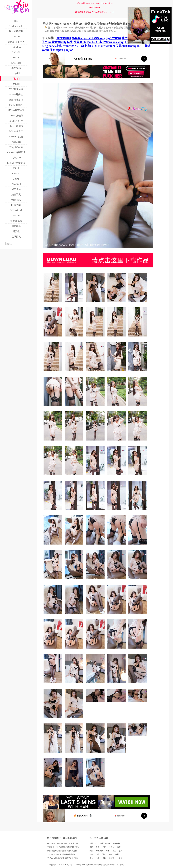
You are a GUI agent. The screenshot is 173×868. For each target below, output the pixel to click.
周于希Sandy (97, 38)
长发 (91, 847)
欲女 (91, 858)
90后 (47, 31)
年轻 (104, 847)
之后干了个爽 (105, 843)
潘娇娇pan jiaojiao (61, 50)
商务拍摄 (116, 843)
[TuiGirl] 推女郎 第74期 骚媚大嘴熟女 (61, 854)
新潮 (121, 28)
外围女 (111, 847)
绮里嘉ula (80, 42)
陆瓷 (70, 42)
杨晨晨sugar (80, 38)
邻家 (57, 31)
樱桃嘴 (95, 31)
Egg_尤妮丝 (113, 38)
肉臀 (67, 31)
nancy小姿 (55, 46)
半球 (106, 31)
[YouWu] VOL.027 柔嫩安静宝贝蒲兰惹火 (63, 858)
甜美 (126, 28)
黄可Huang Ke (131, 46)
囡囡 (101, 31)
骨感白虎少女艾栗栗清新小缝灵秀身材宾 (63, 851)
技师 (91, 851)
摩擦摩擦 (99, 851)
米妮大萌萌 (64, 38)
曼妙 (104, 858)
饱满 (89, 31)
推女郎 (97, 865)
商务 (108, 851)
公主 (116, 28)
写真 (104, 854)
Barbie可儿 (94, 42)
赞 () (49, 28)
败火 (121, 851)
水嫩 (84, 31)
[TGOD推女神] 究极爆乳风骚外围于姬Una (63, 847)
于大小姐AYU (72, 46)
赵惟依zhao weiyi (113, 42)
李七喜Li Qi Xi (91, 46)
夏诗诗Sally (59, 42)
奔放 (52, 31)
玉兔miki (113, 31)
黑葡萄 (111, 858)
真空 (91, 854)
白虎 (98, 847)
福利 (79, 31)
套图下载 (93, 843)
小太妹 (120, 858)
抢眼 (98, 858)
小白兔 (73, 31)
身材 (117, 854)
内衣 (119, 847)
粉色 (62, 31)
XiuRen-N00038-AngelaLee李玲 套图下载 (62, 843)
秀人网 (93, 28)
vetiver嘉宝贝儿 (111, 46)
